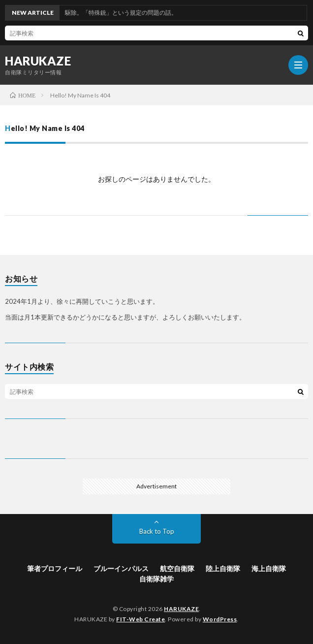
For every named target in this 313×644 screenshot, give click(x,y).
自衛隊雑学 (156, 579)
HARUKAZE (38, 61)
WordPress (220, 619)
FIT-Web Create (141, 619)
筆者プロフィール (55, 568)
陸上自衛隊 (223, 568)
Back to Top (157, 531)
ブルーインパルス (121, 568)
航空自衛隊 (177, 568)
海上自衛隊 (269, 568)
